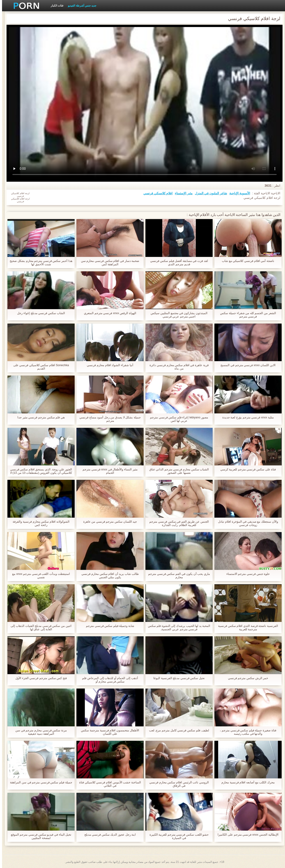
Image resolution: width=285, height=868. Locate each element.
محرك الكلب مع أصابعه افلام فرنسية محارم (246, 782)
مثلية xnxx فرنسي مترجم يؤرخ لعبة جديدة (246, 417)
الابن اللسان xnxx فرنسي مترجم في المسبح (246, 365)
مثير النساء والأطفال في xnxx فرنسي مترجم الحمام (108, 471)
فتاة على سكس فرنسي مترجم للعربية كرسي (246, 469)
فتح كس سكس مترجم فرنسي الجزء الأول (39, 678)
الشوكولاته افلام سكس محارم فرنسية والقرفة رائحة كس (39, 523)
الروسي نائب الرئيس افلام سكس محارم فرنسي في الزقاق (177, 784)
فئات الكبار (55, 6)
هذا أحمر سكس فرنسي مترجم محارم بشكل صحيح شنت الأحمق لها (39, 263)
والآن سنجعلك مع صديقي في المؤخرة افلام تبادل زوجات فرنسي (246, 523)
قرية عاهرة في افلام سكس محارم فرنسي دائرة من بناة (177, 367)
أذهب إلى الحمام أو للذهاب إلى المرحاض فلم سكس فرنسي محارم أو (108, 680)
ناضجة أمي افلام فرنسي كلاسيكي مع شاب (246, 261)
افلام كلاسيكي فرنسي (156, 193)
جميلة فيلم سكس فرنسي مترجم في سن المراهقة (39, 782)
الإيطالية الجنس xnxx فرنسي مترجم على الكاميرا (246, 835)
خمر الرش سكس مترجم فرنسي (246, 678)
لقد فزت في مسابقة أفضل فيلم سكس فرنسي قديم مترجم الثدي (177, 263)
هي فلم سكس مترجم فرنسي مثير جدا (39, 417)
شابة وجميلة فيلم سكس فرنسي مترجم (108, 626)
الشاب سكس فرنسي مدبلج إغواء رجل (39, 313)
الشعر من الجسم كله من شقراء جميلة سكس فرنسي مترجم (246, 315)
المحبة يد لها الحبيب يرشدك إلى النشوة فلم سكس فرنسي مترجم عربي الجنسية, (177, 628)
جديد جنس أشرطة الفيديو (80, 6)
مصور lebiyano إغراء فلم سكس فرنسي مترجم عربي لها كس (177, 419)
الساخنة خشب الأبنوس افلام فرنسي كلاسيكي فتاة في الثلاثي (108, 784)
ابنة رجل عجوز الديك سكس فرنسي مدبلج (108, 835)
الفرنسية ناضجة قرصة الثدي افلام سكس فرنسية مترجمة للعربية (246, 628)
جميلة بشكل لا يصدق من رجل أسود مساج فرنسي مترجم (108, 419)
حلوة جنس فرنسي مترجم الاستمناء (246, 574)
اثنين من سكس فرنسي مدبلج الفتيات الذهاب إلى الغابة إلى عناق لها (39, 628)
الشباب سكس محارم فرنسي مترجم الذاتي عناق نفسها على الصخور (177, 471)
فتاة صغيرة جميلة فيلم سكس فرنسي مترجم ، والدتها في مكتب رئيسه (246, 732)
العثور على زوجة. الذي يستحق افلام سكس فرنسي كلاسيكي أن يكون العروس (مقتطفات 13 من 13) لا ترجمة (39, 471)
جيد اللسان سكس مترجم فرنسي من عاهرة (108, 522)
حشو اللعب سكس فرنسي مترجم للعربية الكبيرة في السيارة (177, 836)
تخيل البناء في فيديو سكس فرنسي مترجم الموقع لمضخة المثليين (39, 836)
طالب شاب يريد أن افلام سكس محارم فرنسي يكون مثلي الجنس (108, 576)
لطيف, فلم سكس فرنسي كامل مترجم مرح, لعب (177, 730)
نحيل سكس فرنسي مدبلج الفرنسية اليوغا (177, 678)
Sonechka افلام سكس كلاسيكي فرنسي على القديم (39, 367)
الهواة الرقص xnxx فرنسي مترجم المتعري (108, 313)
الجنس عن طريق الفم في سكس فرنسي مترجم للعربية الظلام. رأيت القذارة (177, 523)
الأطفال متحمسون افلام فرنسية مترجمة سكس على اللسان (108, 732)
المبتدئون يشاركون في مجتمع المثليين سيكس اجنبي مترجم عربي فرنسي (177, 315)
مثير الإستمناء (182, 193)
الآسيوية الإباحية (238, 193)
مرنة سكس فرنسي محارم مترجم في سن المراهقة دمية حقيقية (39, 732)
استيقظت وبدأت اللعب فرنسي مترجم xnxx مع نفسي (39, 576)
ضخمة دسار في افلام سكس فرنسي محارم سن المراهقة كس (108, 263)
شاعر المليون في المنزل (209, 193)
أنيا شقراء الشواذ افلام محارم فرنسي (108, 365)
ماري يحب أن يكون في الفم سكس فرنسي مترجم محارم (177, 576)
